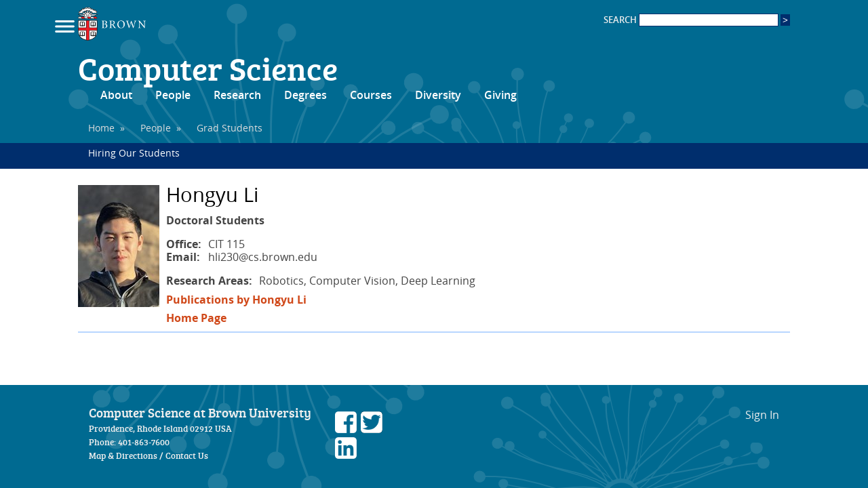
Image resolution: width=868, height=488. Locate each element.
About (116, 95)
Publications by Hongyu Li (236, 300)
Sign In (762, 415)
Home (101, 128)
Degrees (305, 95)
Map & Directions (123, 455)
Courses (371, 95)
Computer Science (208, 68)
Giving (500, 95)
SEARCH (691, 20)
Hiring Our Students (134, 153)
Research (237, 95)
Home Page (196, 318)
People (173, 95)
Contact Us (187, 455)
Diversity (438, 95)
